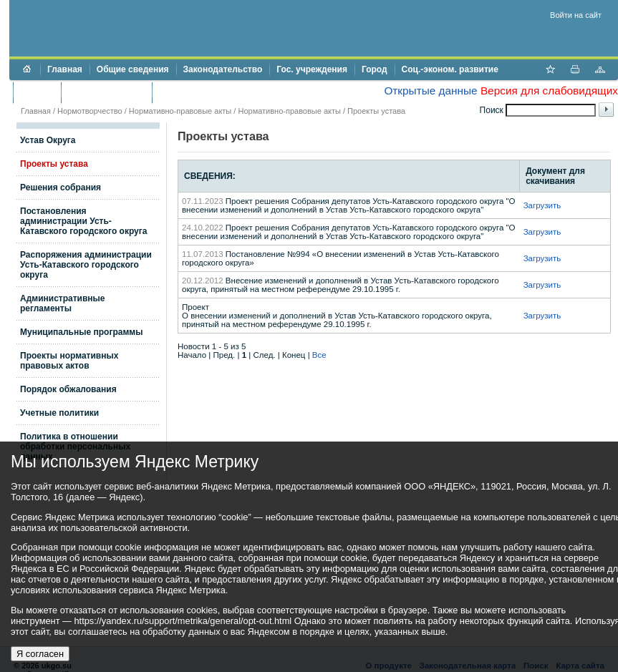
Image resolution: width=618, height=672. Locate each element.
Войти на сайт (576, 15)
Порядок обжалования (68, 389)
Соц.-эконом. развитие (450, 69)
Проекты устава (376, 111)
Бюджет (37, 92)
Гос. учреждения (312, 69)
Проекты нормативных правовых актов (69, 361)
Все (319, 355)
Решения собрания (61, 188)
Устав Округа (48, 140)
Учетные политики (59, 413)
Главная (65, 69)
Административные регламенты (63, 303)
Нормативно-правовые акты (180, 111)
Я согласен (40, 654)
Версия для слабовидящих (549, 91)
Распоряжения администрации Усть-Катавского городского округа (86, 265)
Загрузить (542, 205)
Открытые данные (430, 91)
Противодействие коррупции (221, 92)
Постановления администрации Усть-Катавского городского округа (83, 221)
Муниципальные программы (81, 332)
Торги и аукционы (106, 92)
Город (375, 69)
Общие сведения (133, 69)
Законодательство (223, 69)
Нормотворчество (90, 111)
